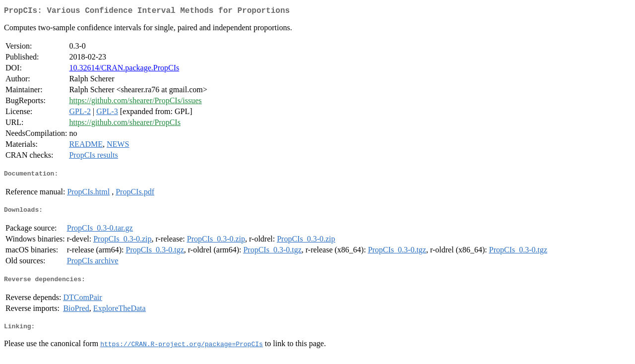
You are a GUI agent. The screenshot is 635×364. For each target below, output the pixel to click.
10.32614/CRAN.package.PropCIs (124, 70)
